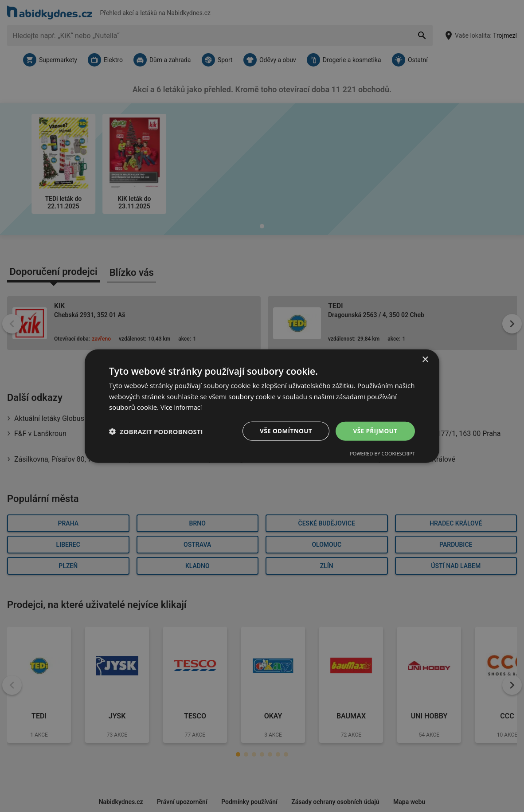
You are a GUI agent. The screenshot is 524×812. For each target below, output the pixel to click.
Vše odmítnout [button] (285, 431)
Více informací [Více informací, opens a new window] (182, 407)
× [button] (425, 359)
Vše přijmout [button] (375, 431)
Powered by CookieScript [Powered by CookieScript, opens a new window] (382, 454)
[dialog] (262, 406)
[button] (156, 431)
